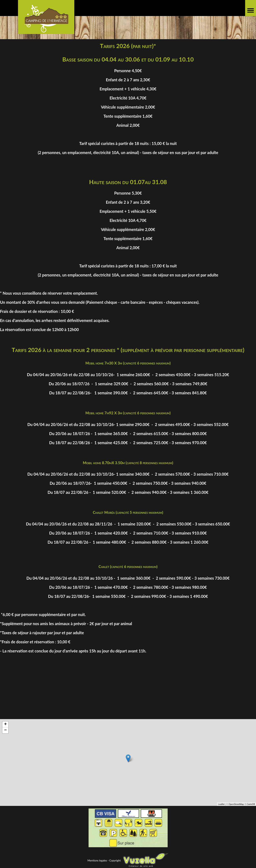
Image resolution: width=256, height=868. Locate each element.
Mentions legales (97, 860)
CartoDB (251, 821)
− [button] (5, 747)
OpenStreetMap (236, 821)
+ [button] (5, 741)
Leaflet (221, 821)
